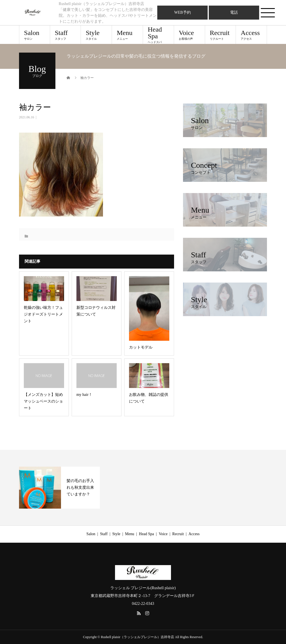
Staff (65, 35)
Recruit (221, 35)
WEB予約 (183, 12)
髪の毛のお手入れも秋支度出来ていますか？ (80, 487)
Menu (127, 35)
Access (251, 35)
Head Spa (158, 35)
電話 (234, 12)
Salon (35, 35)
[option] (59, 488)
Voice (189, 35)
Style (96, 35)
